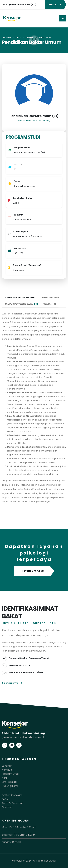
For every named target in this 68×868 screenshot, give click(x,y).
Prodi (18, 38)
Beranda (6, 38)
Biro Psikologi (10, 782)
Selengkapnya (12, 683)
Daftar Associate (12, 795)
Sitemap (7, 807)
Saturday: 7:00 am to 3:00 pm (20, 835)
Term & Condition (13, 803)
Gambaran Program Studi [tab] (20, 298)
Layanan (7, 766)
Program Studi (10, 774)
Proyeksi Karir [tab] (50, 298)
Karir (5, 778)
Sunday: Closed (11, 842)
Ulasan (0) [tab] (50, 304)
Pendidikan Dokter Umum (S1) (34, 116)
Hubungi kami (10, 786)
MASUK (55, 5)
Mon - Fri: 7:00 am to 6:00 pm (19, 827)
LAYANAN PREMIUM (34, 571)
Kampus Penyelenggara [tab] (21, 304)
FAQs (5, 799)
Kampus (7, 770)
